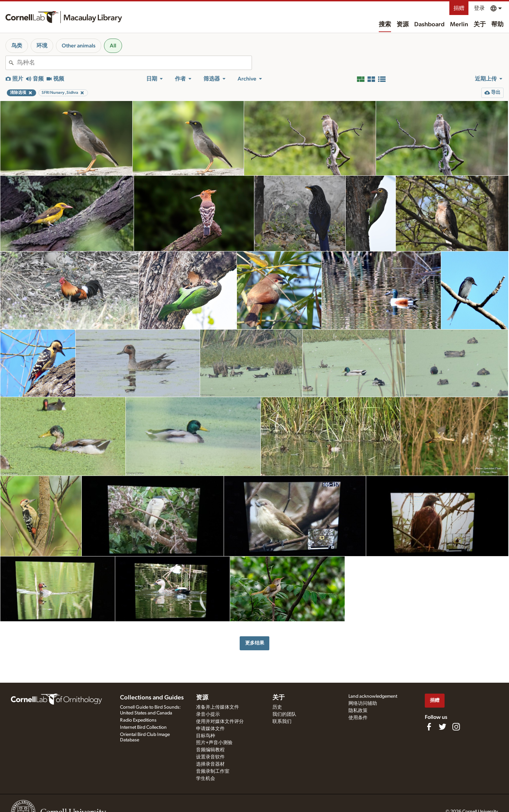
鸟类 (17, 46)
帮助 (497, 25)
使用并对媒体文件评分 (220, 722)
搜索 (385, 25)
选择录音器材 (210, 764)
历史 (277, 707)
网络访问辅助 (363, 704)
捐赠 (459, 8)
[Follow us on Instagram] (456, 727)
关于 (480, 25)
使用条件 (358, 718)
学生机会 (206, 779)
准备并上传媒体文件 (218, 707)
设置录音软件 (210, 757)
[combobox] (134, 63)
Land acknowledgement (373, 696)
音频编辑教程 (210, 750)
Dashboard (429, 25)
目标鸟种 (206, 736)
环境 (42, 46)
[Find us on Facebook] (429, 727)
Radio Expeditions (138, 720)
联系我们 (282, 722)
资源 (403, 25)
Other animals (79, 46)
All (113, 46)
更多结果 (255, 643)
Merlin (459, 25)
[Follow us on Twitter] (443, 727)
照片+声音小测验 (214, 743)
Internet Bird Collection (143, 727)
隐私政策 (358, 711)
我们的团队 (284, 714)
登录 (479, 8)
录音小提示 (208, 714)
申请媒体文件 (210, 729)
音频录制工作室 (213, 771)
